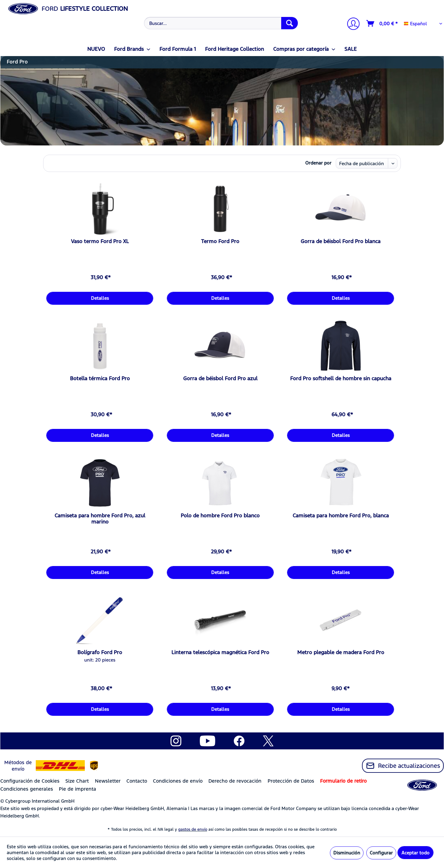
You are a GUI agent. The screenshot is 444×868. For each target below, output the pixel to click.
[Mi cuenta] (351, 24)
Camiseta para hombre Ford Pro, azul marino (100, 519)
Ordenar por (318, 163)
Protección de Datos (291, 781)
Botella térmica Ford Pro (100, 378)
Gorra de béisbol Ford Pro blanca (341, 241)
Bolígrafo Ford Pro (100, 652)
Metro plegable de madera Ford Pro (341, 652)
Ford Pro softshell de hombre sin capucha (341, 378)
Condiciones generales (27, 789)
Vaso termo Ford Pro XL (100, 241)
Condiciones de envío (178, 781)
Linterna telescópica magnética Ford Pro (220, 652)
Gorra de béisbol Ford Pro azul (220, 378)
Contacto (137, 781)
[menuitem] (220, 23)
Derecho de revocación (235, 781)
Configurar (381, 853)
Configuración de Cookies (30, 781)
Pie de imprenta (78, 789)
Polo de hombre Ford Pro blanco (220, 516)
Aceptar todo (415, 853)
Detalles (100, 298)
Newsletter (108, 781)
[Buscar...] (221, 23)
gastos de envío (193, 829)
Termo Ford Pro (220, 241)
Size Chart (77, 781)
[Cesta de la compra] (382, 23)
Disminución (347, 853)
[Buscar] (290, 23)
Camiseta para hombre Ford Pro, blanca (341, 516)
